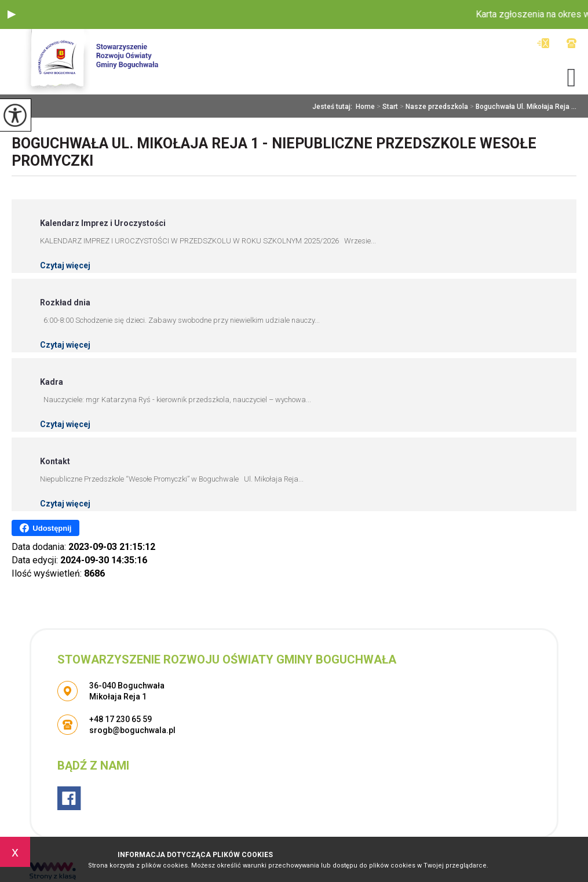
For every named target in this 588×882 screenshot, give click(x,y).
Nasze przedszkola (433, 107)
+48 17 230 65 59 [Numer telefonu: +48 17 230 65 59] (120, 719)
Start (386, 107)
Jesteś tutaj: (334, 107)
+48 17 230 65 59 (571, 43)
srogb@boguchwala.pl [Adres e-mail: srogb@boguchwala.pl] (132, 730)
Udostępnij (45, 528)
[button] (12, 14)
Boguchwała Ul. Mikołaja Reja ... (522, 107)
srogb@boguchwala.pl (543, 43)
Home (365, 107)
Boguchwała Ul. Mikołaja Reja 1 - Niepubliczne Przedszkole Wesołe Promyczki (274, 152)
